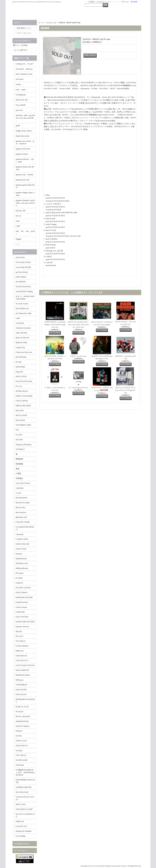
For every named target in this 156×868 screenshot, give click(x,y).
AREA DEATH (21, 333)
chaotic (19, 84)
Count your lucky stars (24, 352)
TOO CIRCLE (21, 755)
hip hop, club (21, 211)
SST (17, 430)
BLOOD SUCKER (23, 503)
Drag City (19, 372)
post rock (19, 110)
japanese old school (23, 149)
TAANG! (19, 435)
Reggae (19, 239)
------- (18, 244)
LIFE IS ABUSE (22, 401)
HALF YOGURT (22, 617)
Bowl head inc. (21, 512)
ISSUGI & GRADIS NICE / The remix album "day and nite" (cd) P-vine (78, 325)
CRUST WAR (21, 549)
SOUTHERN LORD (23, 425)
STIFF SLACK (21, 741)
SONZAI (19, 731)
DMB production (22, 568)
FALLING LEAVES (23, 588)
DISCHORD (20, 367)
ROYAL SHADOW (23, 716)
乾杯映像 (19, 464)
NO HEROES (21, 282)
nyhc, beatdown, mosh (24, 74)
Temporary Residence (24, 445)
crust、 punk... (21, 90)
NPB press (20, 680)
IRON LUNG (21, 804)
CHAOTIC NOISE (23, 522)
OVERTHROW (21, 685)
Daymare (19, 554)
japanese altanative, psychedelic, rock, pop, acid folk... (25, 203)
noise (18, 221)
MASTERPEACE (22, 309)
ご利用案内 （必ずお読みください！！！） (102, 2)
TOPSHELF (20, 449)
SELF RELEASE (22, 792)
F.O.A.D (19, 386)
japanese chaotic (22, 154)
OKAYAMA (20, 257)
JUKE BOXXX (21, 656)
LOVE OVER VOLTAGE (25, 665)
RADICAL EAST (22, 707)
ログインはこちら (24, 33)
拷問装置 (19, 459)
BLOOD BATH (21, 498)
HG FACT (19, 636)
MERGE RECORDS (23, 406)
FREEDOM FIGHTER (24, 597)
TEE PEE (19, 440)
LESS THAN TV (22, 660)
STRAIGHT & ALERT (24, 809)
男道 (18, 469)
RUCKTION (20, 420)
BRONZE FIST (21, 517)
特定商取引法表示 (22, 844)
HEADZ (19, 631)
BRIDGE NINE (21, 343)
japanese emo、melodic (25, 175)
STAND (19, 736)
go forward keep (22, 272)
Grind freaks (20, 612)
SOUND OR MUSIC (23, 287)
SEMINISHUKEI (22, 721)
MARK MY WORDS (24, 831)
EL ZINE (19, 578)
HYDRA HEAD (22, 391)
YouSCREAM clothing (24, 291)
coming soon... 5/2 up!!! (25, 64)
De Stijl (19, 362)
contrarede (20, 534)
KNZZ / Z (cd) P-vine (78, 356)
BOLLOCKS (20, 508)
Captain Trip (20, 347)
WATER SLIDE (22, 760)
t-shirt (18, 226)
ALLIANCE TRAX (23, 483)
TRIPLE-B (20, 821)
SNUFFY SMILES (23, 726)
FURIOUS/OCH (22, 602)
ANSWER (20, 488)
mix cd (18, 216)
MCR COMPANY (22, 670)
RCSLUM (19, 712)
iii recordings (21, 836)
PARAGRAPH (21, 690)
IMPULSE (20, 651)
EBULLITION (21, 376)
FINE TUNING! (22, 593)
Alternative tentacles (23, 328)
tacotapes (19, 750)
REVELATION (21, 415)
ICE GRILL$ (21, 641)
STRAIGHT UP (22, 746)
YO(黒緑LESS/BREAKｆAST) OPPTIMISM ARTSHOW (25, 772)
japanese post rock (23, 180)
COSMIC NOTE (22, 539)
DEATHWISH (21, 357)
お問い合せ (125, 2)
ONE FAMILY (21, 277)
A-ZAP (18, 493)
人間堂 (18, 474)
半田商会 (19, 478)
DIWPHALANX (22, 563)
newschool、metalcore (24, 69)
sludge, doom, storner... (24, 131)
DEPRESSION (21, 559)
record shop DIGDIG (23, 267)
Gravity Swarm (21, 607)
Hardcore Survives (23, 627)
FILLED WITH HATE (24, 381)
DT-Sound (19, 573)
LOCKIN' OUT (21, 826)
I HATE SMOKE (22, 646)
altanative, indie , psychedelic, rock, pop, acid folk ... (25, 118)
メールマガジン (21, 851)
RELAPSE (20, 410)
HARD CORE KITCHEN (25, 622)
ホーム (41, 23)
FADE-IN (19, 583)
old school (20, 79)
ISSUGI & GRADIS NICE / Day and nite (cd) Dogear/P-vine (126, 390)
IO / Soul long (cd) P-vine (78, 388)
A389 (18, 318)
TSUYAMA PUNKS (23, 262)
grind (18, 126)
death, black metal (23, 136)
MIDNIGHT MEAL (23, 675)
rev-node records (22, 304)
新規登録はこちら (24, 28)
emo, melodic (21, 105)
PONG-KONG (21, 694)
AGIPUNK (20, 323)
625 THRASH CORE (24, 313)
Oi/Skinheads (21, 95)
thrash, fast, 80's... (22, 100)
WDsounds (20, 765)
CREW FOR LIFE (22, 544)
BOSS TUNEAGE (22, 338)
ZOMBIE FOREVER (24, 787)
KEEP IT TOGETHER (24, 396)
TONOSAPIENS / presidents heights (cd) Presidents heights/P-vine (55, 325)
